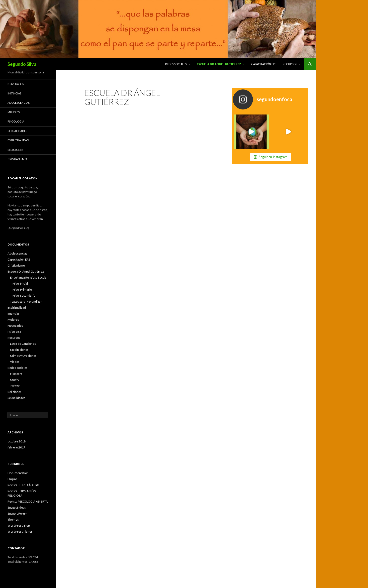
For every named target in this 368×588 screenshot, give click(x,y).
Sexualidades (17, 131)
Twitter (15, 386)
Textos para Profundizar (26, 302)
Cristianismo (17, 159)
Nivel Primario (22, 289)
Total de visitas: (18, 557)
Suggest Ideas (17, 507)
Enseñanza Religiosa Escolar (29, 277)
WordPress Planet (20, 532)
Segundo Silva (22, 64)
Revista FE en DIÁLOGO (23, 485)
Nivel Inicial (20, 283)
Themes (13, 519)
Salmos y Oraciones (23, 356)
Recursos (290, 64)
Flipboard (16, 374)
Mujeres (14, 112)
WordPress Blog (19, 525)
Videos (15, 362)
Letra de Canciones (23, 344)
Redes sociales (176, 64)
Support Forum (18, 513)
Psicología (16, 121)
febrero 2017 (16, 447)
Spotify (15, 380)
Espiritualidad (18, 140)
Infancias (14, 93)
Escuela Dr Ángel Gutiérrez (219, 64)
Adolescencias (19, 103)
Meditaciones (19, 350)
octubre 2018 (17, 441)
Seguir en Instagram (271, 157)
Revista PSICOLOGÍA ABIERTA (28, 501)
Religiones (15, 150)
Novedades (16, 84)
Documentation (18, 473)
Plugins (12, 479)
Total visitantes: (18, 562)
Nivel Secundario (24, 296)
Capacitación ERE (264, 64)
